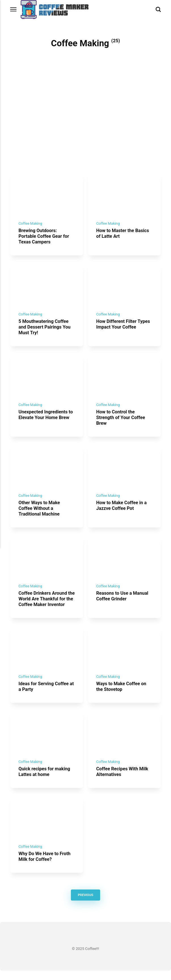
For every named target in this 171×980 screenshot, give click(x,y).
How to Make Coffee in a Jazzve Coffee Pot (122, 510)
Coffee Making (31, 225)
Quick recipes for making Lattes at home (45, 780)
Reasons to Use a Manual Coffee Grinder (123, 602)
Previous (85, 904)
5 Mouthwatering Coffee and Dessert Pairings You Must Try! (45, 329)
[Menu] (14, 10)
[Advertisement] (85, 129)
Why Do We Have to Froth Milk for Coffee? (45, 866)
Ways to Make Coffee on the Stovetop (122, 693)
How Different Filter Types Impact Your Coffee (124, 326)
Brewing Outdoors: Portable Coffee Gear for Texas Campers (44, 237)
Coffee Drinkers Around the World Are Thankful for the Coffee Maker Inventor (47, 604)
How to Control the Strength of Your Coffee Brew (121, 421)
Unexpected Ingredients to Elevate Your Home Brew (46, 418)
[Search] (158, 10)
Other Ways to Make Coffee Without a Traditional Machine (40, 513)
